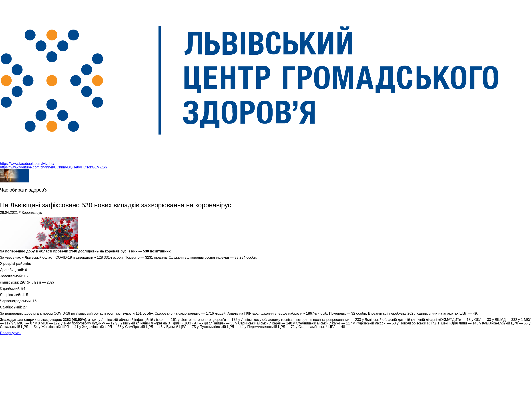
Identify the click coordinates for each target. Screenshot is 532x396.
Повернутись (11, 333)
